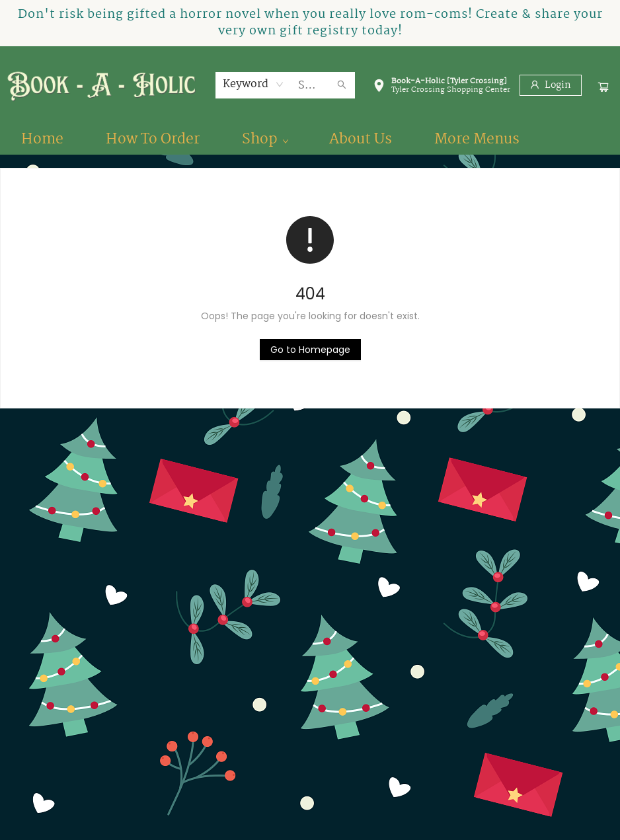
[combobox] (253, 85)
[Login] (551, 85)
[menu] (310, 139)
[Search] (342, 85)
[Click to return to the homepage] (310, 350)
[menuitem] (42, 139)
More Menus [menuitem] (477, 139)
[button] (442, 88)
